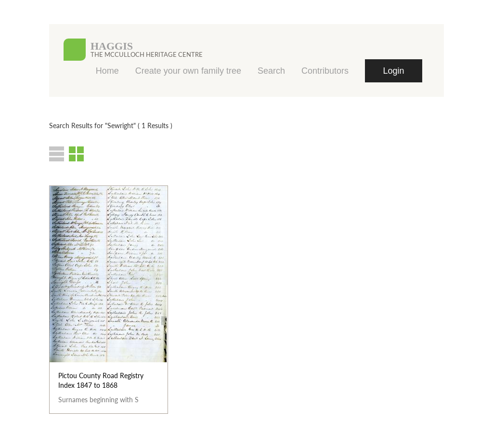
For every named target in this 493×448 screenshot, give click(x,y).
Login (393, 71)
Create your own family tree (188, 71)
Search (271, 71)
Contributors (325, 71)
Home (107, 71)
